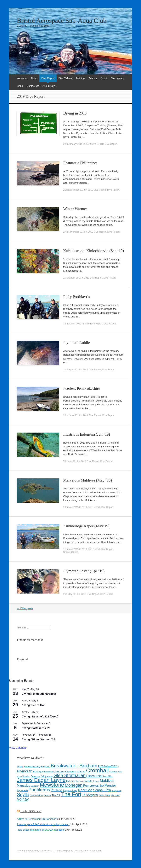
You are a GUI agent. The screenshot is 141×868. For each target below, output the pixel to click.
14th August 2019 (72, 324)
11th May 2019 (71, 549)
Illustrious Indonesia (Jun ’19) (87, 434)
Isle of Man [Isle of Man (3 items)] (108, 776)
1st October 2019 (72, 278)
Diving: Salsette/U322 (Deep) (40, 716)
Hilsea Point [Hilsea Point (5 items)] (94, 776)
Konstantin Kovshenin (89, 851)
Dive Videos (65, 78)
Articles (93, 78)
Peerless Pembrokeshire (82, 388)
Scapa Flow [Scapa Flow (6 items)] (102, 790)
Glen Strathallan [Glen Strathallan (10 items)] (70, 775)
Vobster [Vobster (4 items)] (115, 795)
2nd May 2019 (70, 594)
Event (104, 78)
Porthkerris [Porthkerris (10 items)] (39, 790)
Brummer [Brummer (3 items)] (48, 772)
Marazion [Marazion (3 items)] (35, 786)
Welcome (22, 78)
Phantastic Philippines (80, 163)
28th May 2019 (71, 507)
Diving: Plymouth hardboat (39, 694)
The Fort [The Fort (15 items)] (71, 794)
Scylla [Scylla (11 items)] (23, 794)
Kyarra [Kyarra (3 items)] (96, 781)
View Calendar (18, 748)
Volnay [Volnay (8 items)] (23, 799)
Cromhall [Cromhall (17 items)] (97, 770)
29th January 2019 (73, 144)
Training (80, 78)
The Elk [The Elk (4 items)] (56, 795)
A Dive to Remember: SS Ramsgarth (37, 819)
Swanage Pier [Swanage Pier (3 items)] (37, 795)
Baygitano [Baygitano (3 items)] (45, 767)
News (34, 78)
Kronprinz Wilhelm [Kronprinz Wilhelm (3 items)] (84, 781)
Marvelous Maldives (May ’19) (87, 480)
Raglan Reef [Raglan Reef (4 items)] (70, 790)
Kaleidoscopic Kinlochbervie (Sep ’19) (93, 251)
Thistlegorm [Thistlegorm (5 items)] (90, 795)
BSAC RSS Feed (31, 811)
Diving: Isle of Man (33, 705)
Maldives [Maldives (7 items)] (107, 781)
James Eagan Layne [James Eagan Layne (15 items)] (41, 780)
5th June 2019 (70, 461)
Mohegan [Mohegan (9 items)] (74, 785)
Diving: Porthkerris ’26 (36, 728)
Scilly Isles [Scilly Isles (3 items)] (116, 791)
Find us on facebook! (30, 640)
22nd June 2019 (71, 415)
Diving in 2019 (75, 113)
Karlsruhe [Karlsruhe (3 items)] (71, 781)
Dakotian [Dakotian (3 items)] (114, 772)
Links (20, 86)
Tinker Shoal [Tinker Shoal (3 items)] (104, 795)
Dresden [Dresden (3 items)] (26, 776)
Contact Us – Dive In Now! (41, 86)
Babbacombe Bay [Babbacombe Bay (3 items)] (32, 767)
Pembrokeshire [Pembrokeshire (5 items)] (93, 786)
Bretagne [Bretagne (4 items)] (38, 772)
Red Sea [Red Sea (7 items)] (85, 790)
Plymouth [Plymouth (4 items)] (22, 790)
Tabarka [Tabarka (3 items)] (47, 795)
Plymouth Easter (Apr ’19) (84, 571)
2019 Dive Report (95, 144)
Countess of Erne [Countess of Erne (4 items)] (75, 772)
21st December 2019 (74, 190)
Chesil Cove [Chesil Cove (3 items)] (59, 772)
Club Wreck (117, 78)
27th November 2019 (74, 232)
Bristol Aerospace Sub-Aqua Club (62, 21)
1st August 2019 (71, 370)
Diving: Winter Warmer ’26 (38, 739)
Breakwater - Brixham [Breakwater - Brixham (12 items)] (74, 766)
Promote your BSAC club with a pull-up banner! (43, 824)
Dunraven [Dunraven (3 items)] (35, 776)
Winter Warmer (75, 209)
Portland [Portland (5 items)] (56, 790)
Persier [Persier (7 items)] (110, 785)
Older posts (25, 608)
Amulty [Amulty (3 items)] (20, 767)
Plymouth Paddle (76, 343)
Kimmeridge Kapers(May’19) (86, 526)
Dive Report (48, 78)
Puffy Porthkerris (76, 297)
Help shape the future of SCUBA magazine (41, 830)
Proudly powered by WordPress (34, 851)
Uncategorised (71, 552)
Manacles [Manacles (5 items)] (23, 786)
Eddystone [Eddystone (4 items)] (47, 776)
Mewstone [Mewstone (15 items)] (52, 785)
